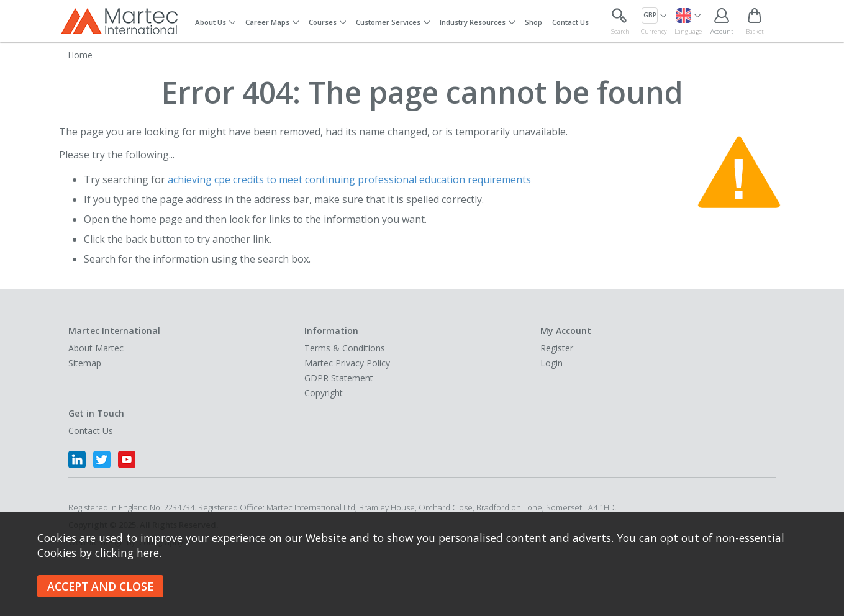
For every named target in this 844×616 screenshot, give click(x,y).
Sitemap (85, 363)
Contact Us (570, 22)
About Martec (96, 348)
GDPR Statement (339, 378)
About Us (211, 22)
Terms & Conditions (345, 348)
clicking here (127, 553)
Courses (323, 22)
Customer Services (388, 22)
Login (551, 363)
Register (557, 348)
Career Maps (267, 22)
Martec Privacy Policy (347, 363)
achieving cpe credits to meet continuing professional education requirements (349, 179)
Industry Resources (473, 22)
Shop (533, 22)
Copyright (324, 393)
